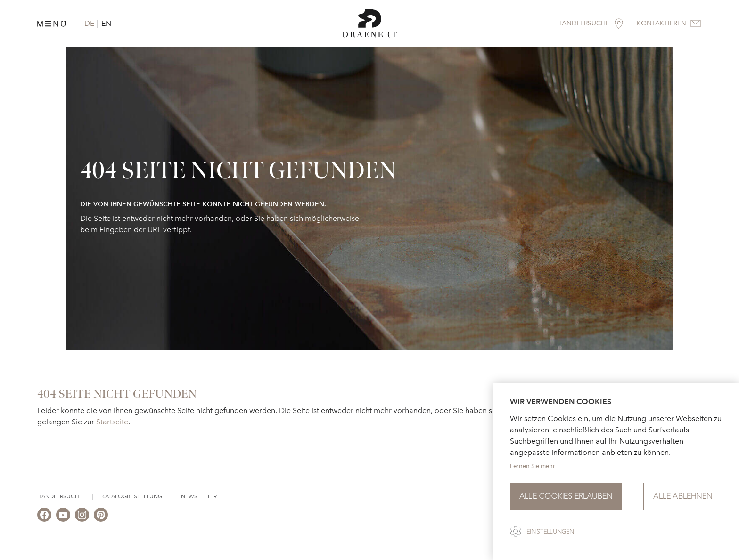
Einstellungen (550, 532)
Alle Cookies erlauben (566, 496)
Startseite (112, 422)
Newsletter (199, 496)
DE (89, 23)
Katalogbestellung (132, 496)
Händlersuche (60, 496)
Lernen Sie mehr (533, 466)
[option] (369, 199)
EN (106, 23)
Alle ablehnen (683, 496)
